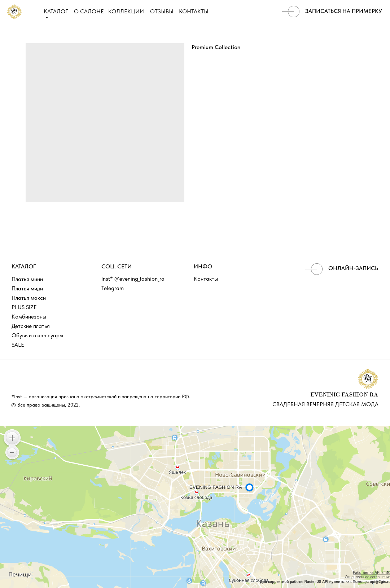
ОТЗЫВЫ (162, 11)
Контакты (206, 279)
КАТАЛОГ (56, 11)
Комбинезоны (29, 317)
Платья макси (29, 298)
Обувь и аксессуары (37, 335)
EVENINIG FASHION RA (344, 395)
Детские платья (31, 326)
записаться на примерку (344, 11)
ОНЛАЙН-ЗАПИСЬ (353, 268)
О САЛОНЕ (89, 11)
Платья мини (27, 279)
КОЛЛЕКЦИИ (126, 11)
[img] (291, 12)
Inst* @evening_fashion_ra (133, 279)
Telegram (113, 288)
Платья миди (27, 288)
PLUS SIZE (24, 307)
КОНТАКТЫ (194, 11)
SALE (18, 345)
